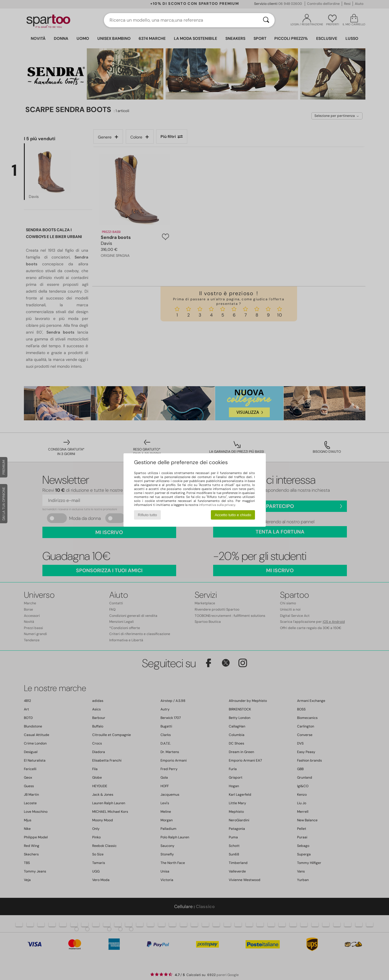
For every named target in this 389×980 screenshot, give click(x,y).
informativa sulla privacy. (217, 505)
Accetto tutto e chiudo (233, 515)
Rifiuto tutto (147, 515)
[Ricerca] (266, 20)
